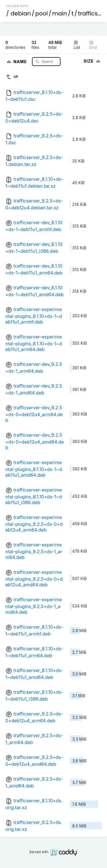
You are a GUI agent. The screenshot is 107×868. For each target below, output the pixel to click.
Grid (93, 45)
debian (21, 13)
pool (42, 13)
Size (93, 61)
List (77, 45)
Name (21, 61)
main (60, 13)
